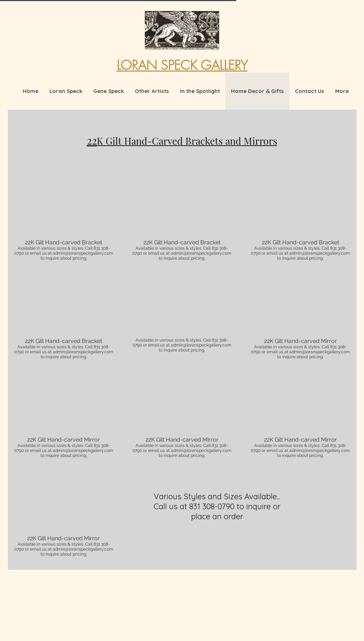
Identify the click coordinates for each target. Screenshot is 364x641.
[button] (64, 216)
